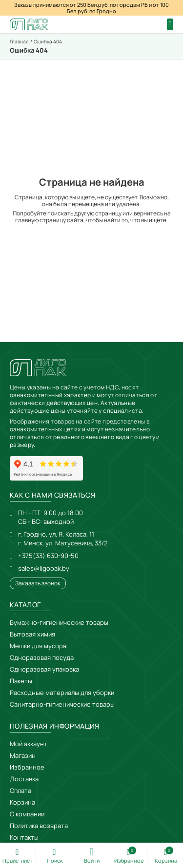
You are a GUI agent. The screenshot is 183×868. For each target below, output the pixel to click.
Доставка (24, 779)
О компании (27, 814)
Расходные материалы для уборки (62, 693)
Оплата (20, 791)
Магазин (23, 755)
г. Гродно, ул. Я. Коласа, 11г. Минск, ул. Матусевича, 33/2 (63, 539)
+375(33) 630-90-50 (48, 556)
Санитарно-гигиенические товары (62, 704)
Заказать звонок (38, 583)
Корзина (22, 802)
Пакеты (21, 681)
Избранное (27, 767)
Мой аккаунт (29, 744)
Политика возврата (39, 826)
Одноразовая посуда (42, 657)
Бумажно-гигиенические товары (59, 622)
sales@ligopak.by (44, 568)
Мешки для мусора (38, 646)
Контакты (24, 837)
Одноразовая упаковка (44, 669)
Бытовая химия (32, 634)
